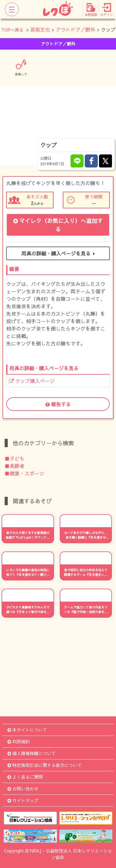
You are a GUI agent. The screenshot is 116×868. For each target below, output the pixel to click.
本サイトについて (27, 730)
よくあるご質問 (25, 777)
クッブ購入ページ (32, 381)
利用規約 (19, 741)
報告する (58, 404)
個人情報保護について (32, 753)
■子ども (15, 458)
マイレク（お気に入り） (58, 225)
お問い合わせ (23, 789)
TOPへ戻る (12, 30)
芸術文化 (40, 29)
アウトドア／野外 (75, 29)
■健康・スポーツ (24, 473)
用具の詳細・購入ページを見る (58, 253)
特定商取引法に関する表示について (45, 765)
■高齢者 (15, 466)
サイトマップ (23, 800)
